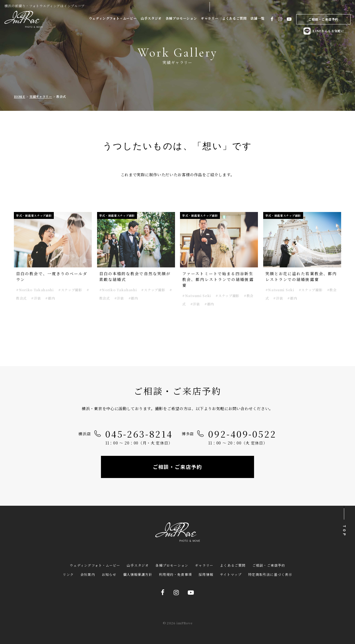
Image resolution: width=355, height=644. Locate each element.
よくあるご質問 (234, 18)
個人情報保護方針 (138, 574)
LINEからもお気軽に (323, 31)
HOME (20, 96)
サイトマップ (231, 574)
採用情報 (206, 574)
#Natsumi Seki (197, 296)
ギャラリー (210, 18)
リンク (68, 574)
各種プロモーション (181, 18)
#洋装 (36, 298)
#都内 (50, 298)
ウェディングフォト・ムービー (113, 18)
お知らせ (109, 574)
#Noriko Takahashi (35, 290)
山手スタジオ (151, 18)
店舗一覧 (257, 18)
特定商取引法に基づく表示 (270, 574)
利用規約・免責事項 (175, 574)
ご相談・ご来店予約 (324, 19)
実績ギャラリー (41, 96)
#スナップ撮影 (70, 290)
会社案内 (88, 574)
